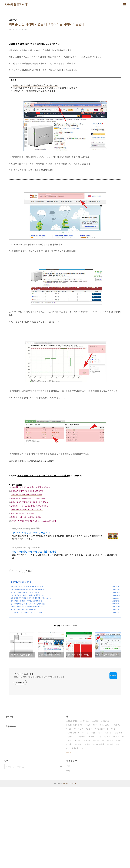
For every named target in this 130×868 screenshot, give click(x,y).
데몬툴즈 (81, 818)
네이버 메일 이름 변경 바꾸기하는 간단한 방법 (25, 644)
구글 (69, 810)
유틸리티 (71, 818)
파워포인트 (79, 810)
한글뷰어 (87, 822)
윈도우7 (79, 825)
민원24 (111, 822)
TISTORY (66, 864)
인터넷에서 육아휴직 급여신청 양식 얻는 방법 (25, 656)
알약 (99, 818)
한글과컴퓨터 (99, 825)
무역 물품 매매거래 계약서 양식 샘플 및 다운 (25, 636)
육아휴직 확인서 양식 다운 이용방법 (22, 653)
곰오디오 (106, 802)
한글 (88, 806)
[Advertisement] (65, 499)
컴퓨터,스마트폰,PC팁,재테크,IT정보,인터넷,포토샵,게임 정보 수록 (39, 758)
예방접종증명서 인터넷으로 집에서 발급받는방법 (26, 633)
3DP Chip (85, 802)
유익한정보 (15, 625)
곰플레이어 (119, 814)
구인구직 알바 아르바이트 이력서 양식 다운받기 (26, 639)
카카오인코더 (78, 829)
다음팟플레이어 (102, 810)
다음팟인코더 (106, 806)
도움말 (96, 802)
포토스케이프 (72, 802)
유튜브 (107, 818)
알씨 (95, 806)
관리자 (74, 864)
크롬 (119, 822)
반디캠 (77, 822)
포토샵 (86, 814)
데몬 (113, 810)
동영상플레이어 (73, 814)
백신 (118, 825)
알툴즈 (90, 810)
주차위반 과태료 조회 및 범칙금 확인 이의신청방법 (27, 650)
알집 (69, 822)
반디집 (109, 814)
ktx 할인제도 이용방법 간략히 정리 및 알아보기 (26, 630)
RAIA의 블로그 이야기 (17, 4)
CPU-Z (118, 806)
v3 (68, 829)
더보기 (69, 834)
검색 (61, 848)
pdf (101, 814)
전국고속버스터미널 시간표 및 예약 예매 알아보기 (27, 647)
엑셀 (94, 814)
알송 (88, 825)
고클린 (110, 825)
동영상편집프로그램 (75, 806)
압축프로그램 (119, 818)
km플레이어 (99, 822)
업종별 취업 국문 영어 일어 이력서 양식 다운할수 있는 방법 (30, 641)
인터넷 (70, 825)
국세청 (91, 818)
